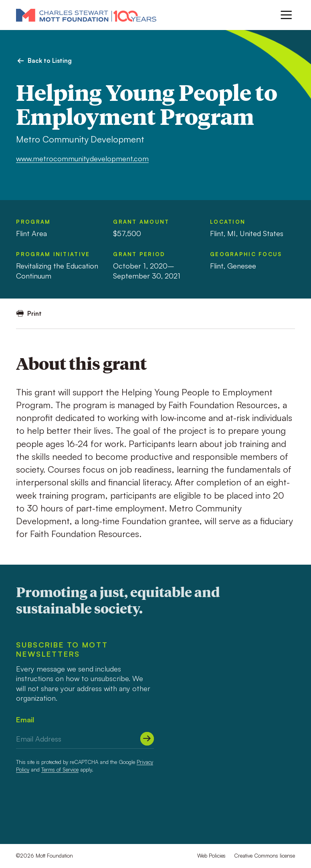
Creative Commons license (265, 856)
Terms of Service (60, 770)
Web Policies (211, 856)
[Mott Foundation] (86, 15)
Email (25, 720)
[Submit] (147, 739)
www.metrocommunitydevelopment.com (82, 158)
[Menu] (286, 15)
